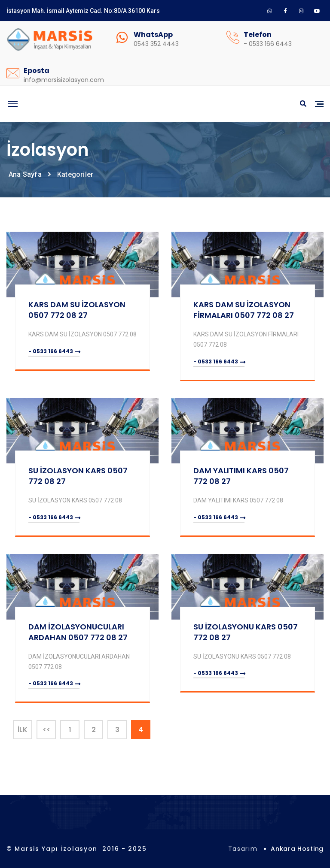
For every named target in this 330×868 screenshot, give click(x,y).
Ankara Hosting (297, 849)
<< (46, 730)
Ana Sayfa (25, 174)
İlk (23, 730)
